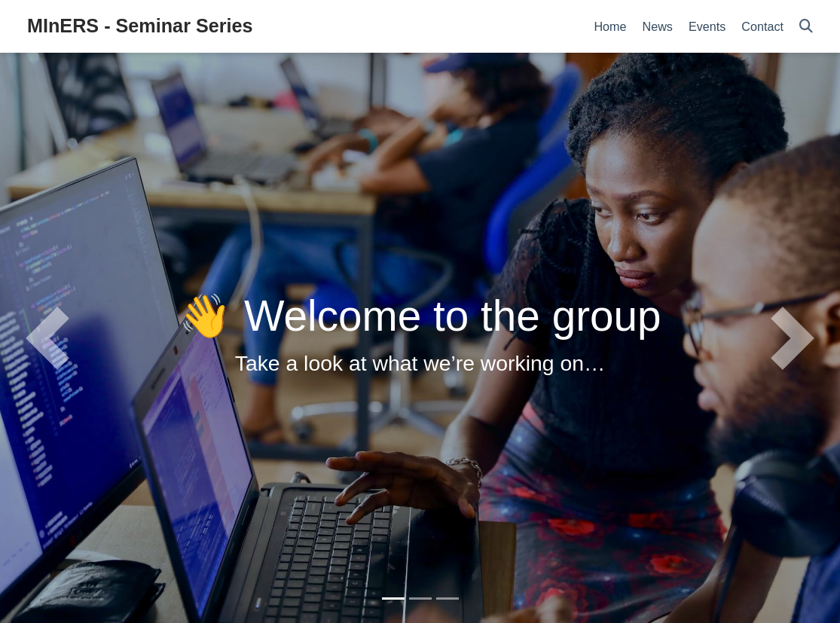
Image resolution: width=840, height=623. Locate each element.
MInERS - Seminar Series (140, 26)
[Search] (806, 27)
